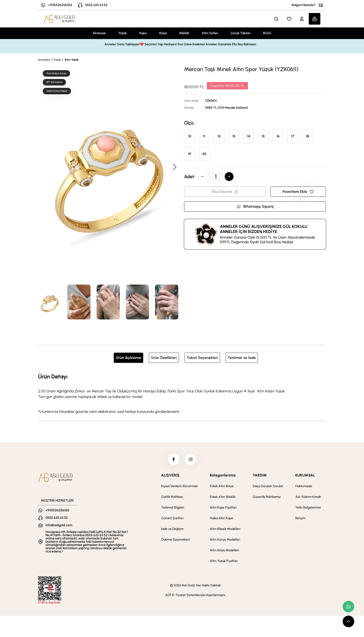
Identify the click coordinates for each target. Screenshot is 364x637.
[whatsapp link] (348, 607)
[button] (174, 167)
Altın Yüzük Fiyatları (224, 561)
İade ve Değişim (172, 529)
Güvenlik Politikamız (267, 497)
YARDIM (260, 475)
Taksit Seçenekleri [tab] (202, 358)
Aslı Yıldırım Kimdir (308, 497)
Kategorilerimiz (223, 475)
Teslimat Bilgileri (173, 508)
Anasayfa (44, 60)
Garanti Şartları (172, 518)
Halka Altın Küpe (221, 518)
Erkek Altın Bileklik (223, 497)
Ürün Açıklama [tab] (128, 358)
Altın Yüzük (71, 60)
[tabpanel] (182, 393)
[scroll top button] (348, 621)
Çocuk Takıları (240, 33)
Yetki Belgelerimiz (308, 508)
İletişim (300, 518)
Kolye (163, 33)
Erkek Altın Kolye (222, 486)
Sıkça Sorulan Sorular (268, 486)
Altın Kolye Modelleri (224, 550)
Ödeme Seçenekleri (175, 540)
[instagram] (191, 460)
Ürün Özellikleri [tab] (164, 358)
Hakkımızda (304, 486)
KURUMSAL (305, 475)
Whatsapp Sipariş (255, 206)
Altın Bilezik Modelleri (225, 529)
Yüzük (123, 33)
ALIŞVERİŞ (170, 475)
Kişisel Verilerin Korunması (179, 486)
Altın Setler (210, 33)
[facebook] (173, 460)
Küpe (143, 33)
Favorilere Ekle (298, 192)
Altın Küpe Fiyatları (223, 508)
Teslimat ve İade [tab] (242, 358)
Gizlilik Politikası (172, 497)
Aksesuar (99, 33)
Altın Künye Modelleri (225, 540)
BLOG (267, 33)
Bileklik (184, 33)
